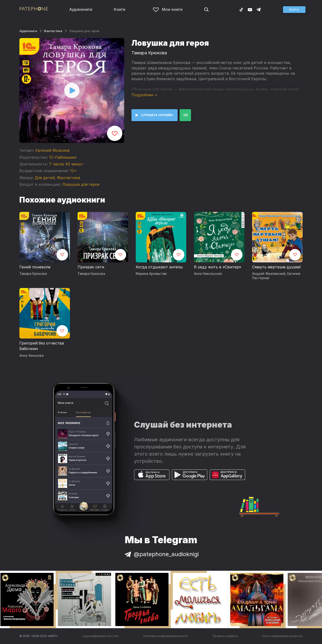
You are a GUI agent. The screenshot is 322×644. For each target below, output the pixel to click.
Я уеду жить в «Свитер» (217, 267)
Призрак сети (91, 267)
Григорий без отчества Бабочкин (42, 346)
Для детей (45, 178)
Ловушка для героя (81, 184)
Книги (119, 9)
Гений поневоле (35, 267)
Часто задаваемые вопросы (282, 636)
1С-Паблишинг (63, 157)
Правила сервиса (225, 636)
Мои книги (168, 9)
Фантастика (53, 31)
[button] (294, 10)
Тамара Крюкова (149, 53)
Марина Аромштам (151, 274)
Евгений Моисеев (53, 150)
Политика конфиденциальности (165, 636)
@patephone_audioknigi (161, 554)
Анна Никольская (208, 274)
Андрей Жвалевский (269, 274)
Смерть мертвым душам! (276, 267)
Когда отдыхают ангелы (159, 267)
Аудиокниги (81, 9)
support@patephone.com (100, 636)
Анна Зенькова (31, 356)
